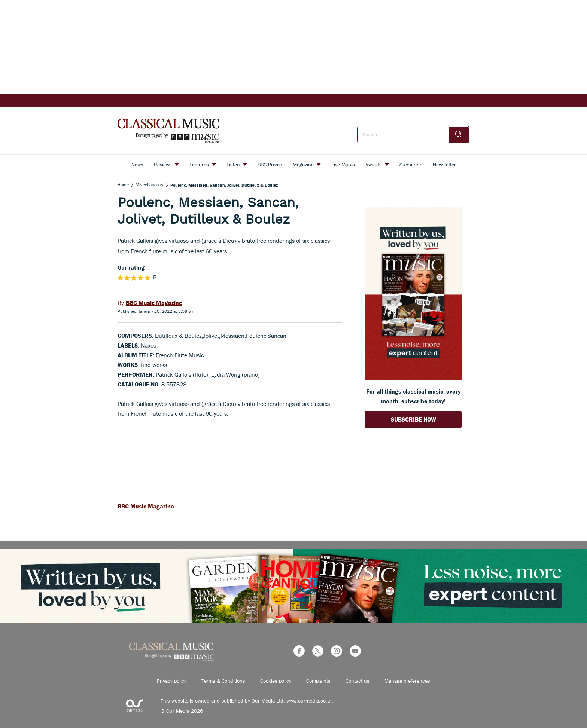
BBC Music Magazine (146, 506)
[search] (459, 135)
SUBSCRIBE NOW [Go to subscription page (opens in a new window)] (413, 419)
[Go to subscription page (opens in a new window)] (413, 378)
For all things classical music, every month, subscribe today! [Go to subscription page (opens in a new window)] (413, 396)
